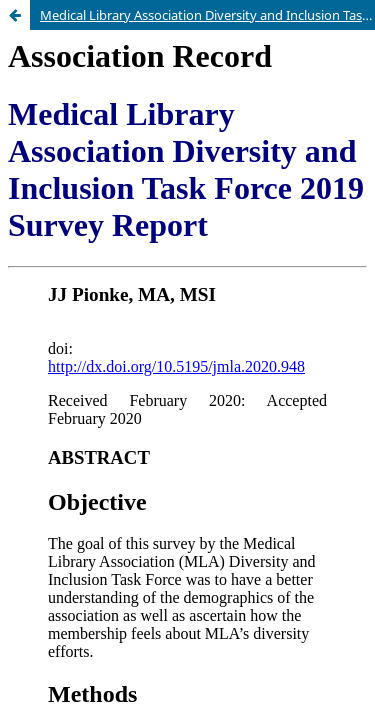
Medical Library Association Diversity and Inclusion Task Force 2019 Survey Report (207, 15)
